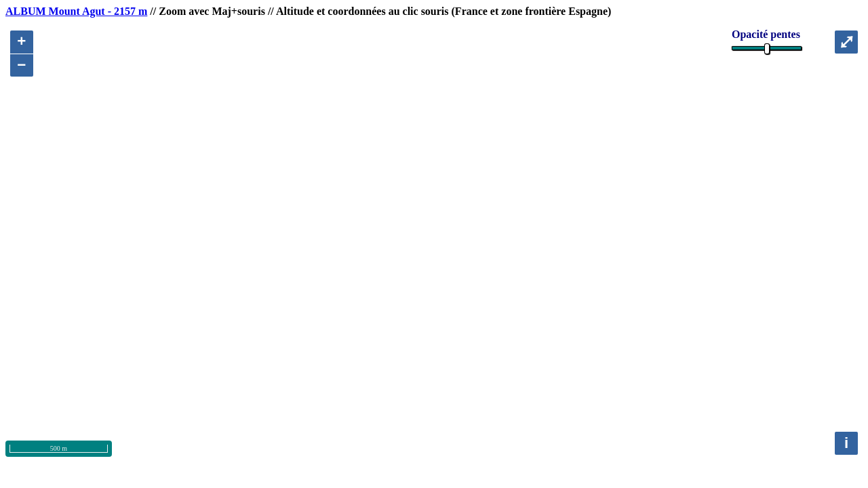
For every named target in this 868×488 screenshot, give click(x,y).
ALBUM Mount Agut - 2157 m (76, 11)
